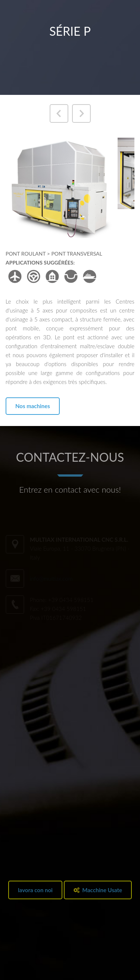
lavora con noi (35, 890)
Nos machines (33, 406)
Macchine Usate (98, 890)
